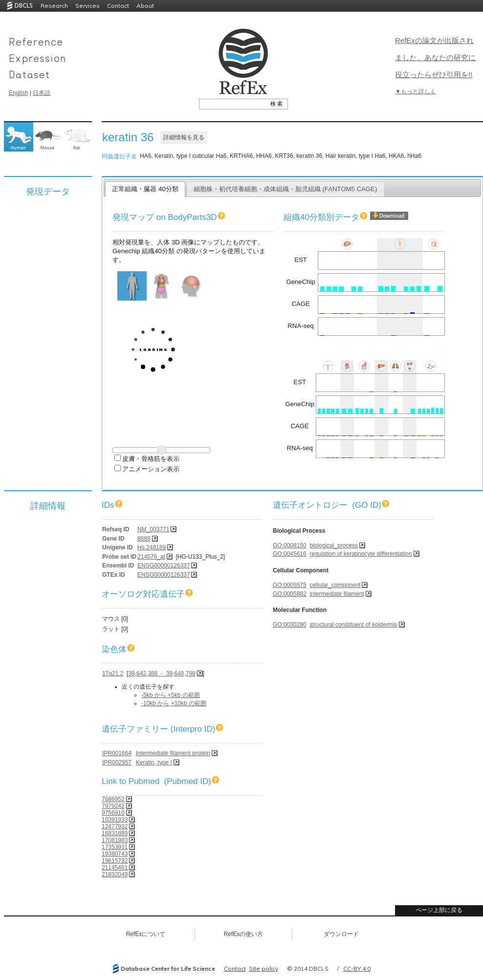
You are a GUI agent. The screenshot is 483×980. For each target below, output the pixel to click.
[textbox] (232, 104)
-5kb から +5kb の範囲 (171, 695)
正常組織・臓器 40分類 (145, 189)
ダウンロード (341, 934)
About (145, 6)
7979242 (113, 806)
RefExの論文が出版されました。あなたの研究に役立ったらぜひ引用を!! (435, 57)
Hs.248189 (152, 547)
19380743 (115, 854)
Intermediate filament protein (173, 753)
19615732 (115, 861)
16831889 (115, 833)
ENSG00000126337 (164, 566)
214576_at (151, 557)
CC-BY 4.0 (357, 969)
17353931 (115, 847)
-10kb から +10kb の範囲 (174, 703)
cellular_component (335, 585)
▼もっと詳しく (416, 91)
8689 (144, 539)
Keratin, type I (154, 762)
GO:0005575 (290, 585)
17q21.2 (113, 674)
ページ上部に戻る (439, 910)
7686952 (113, 799)
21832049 (115, 874)
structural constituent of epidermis (353, 625)
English (18, 93)
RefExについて (146, 934)
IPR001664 (117, 753)
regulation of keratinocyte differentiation (361, 554)
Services (88, 6)
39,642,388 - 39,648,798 (162, 674)
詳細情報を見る (184, 137)
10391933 (115, 820)
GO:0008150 (290, 545)
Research (54, 6)
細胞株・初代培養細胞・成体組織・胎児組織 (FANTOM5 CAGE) (285, 189)
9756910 (113, 813)
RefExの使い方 (244, 934)
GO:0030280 (290, 625)
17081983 (115, 840)
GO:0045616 (290, 554)
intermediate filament (337, 594)
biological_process (334, 545)
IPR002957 (117, 762)
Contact (118, 6)
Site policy (263, 969)
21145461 (115, 868)
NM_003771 (153, 529)
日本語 (42, 93)
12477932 (115, 827)
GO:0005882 (290, 594)
